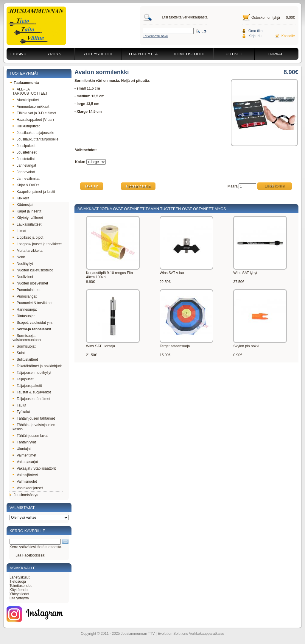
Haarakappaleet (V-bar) (33, 120)
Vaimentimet (24, 455)
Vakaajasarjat (25, 462)
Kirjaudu (255, 36)
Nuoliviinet (23, 277)
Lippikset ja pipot (28, 237)
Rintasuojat (24, 316)
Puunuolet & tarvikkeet (32, 303)
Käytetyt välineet (28, 218)
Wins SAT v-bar (172, 273)
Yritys (54, 54)
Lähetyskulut (20, 577)
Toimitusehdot (189, 54)
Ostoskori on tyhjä (266, 18)
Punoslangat (25, 296)
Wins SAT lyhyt (245, 273)
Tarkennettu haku (155, 36)
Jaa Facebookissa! (30, 555)
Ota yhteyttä (143, 54)
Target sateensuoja (175, 346)
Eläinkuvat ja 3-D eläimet (34, 113)
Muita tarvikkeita (28, 251)
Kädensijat (23, 205)
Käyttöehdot (19, 590)
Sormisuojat (24, 346)
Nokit (19, 257)
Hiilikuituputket (26, 126)
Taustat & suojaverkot (32, 392)
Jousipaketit (24, 146)
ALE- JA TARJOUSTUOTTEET (30, 91)
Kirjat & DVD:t (26, 185)
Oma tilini (256, 31)
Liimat (19, 231)
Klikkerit (21, 198)
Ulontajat (22, 449)
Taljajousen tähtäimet (31, 399)
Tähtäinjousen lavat (30, 436)
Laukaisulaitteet (27, 224)
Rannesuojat (25, 310)
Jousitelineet (25, 152)
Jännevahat (24, 172)
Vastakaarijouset (28, 488)
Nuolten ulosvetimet (30, 283)
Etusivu (18, 54)
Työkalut (21, 412)
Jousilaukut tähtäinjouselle (35, 139)
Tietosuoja (18, 582)
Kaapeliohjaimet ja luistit (34, 192)
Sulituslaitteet (25, 359)
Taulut (19, 405)
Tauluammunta (24, 83)
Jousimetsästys (24, 495)
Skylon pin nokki (246, 346)
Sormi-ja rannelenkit (32, 329)
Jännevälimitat (26, 179)
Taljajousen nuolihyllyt (32, 373)
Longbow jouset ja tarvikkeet (37, 244)
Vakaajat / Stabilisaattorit (34, 468)
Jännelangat (24, 165)
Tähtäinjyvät (24, 442)
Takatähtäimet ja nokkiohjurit (37, 366)
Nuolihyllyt (23, 264)
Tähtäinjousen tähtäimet (34, 418)
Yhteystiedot (98, 54)
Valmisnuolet (25, 482)
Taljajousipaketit (27, 386)
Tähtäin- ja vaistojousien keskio (34, 427)
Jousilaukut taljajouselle (33, 133)
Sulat (19, 353)
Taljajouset (23, 379)
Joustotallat (24, 159)
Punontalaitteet (27, 290)
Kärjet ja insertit (27, 211)
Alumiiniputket (26, 100)
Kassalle (288, 36)
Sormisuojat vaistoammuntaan (27, 338)
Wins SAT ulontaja (101, 346)
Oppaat (275, 54)
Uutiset (234, 54)
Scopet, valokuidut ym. (33, 323)
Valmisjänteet (25, 475)
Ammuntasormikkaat (31, 107)
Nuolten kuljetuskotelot (33, 270)
